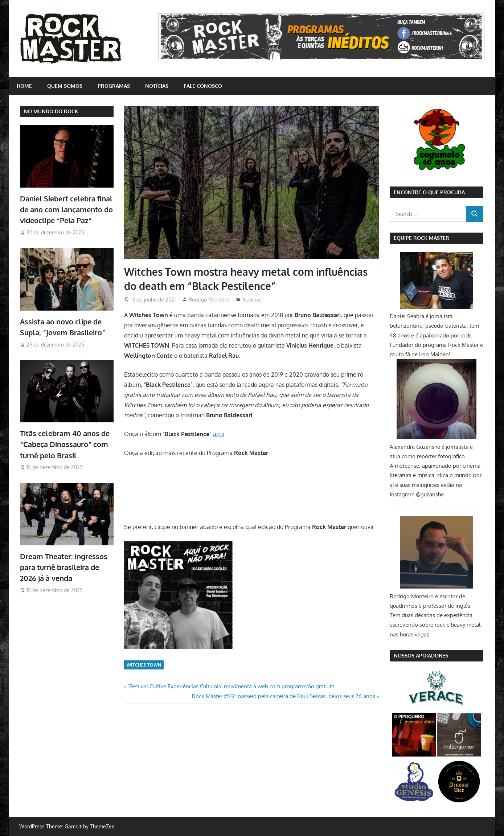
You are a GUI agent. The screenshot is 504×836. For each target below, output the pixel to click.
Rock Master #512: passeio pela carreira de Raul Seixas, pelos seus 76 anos (284, 696)
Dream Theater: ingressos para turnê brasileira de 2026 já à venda (64, 567)
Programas (114, 86)
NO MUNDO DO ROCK (51, 111)
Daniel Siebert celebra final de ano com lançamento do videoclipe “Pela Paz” (66, 210)
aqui (219, 434)
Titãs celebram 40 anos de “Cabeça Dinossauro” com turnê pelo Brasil (65, 444)
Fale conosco (203, 86)
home (24, 86)
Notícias (157, 86)
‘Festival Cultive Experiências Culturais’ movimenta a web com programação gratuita (231, 686)
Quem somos (65, 86)
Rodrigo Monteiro (209, 300)
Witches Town (144, 665)
